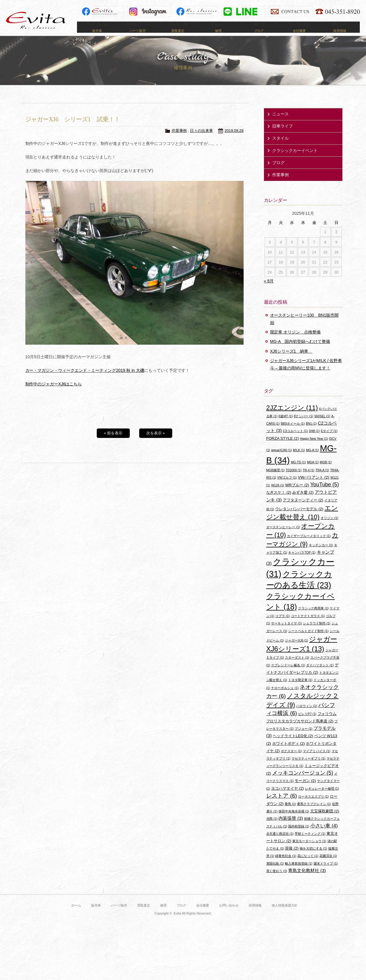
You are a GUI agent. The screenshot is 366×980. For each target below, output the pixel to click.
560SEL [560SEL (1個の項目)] (322, 425)
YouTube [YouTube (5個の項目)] (325, 493)
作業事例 (179, 139)
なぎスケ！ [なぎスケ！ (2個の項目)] (279, 501)
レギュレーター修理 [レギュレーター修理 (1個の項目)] (322, 797)
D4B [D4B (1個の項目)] (314, 440)
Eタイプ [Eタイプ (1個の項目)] (329, 440)
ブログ (278, 171)
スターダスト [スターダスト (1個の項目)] (297, 666)
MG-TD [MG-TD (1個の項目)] (298, 471)
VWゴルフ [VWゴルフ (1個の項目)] (287, 486)
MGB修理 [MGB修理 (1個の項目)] (275, 479)
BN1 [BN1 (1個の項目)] (311, 432)
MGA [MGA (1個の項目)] (313, 471)
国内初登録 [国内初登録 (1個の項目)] (299, 835)
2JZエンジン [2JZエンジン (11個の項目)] (292, 416)
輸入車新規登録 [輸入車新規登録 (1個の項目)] (299, 872)
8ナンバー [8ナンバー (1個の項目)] (303, 425)
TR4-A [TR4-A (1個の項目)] (322, 479)
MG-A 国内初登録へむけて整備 (300, 350)
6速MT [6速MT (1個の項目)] (285, 425)
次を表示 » (156, 442)
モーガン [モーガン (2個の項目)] (305, 790)
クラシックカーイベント (295, 159)
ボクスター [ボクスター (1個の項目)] (291, 760)
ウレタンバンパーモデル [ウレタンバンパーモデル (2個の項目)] (299, 517)
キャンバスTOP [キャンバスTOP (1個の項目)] (302, 561)
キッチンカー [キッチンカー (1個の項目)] (321, 554)
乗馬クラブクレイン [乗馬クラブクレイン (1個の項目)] (314, 812)
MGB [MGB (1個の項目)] (326, 471)
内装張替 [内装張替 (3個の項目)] (291, 827)
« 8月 (269, 290)
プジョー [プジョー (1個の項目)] (303, 737)
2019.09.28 (234, 139)
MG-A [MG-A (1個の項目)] (312, 459)
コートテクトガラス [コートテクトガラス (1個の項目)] (308, 624)
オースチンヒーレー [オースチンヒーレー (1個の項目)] (283, 536)
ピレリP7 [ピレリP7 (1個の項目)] (307, 722)
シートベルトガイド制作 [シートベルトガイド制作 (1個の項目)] (308, 639)
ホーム (76, 914)
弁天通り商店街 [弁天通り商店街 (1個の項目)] (280, 842)
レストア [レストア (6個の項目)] (282, 804)
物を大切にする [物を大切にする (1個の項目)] (313, 857)
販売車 (96, 914)
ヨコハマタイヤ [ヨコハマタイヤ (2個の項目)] (287, 797)
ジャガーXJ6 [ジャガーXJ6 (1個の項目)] (296, 649)
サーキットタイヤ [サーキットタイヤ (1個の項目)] (286, 632)
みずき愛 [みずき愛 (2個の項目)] (303, 501)
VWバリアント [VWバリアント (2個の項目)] (314, 486)
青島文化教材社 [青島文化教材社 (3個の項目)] (307, 879)
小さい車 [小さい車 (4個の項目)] (324, 834)
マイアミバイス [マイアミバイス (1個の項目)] (317, 760)
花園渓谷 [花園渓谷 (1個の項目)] (328, 865)
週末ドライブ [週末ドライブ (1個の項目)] (326, 872)
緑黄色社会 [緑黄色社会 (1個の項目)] (286, 865)
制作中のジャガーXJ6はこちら (54, 392)
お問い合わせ (229, 914)
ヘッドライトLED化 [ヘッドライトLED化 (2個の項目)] (293, 745)
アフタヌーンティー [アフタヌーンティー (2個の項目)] (303, 509)
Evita (36, 20)
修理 (163, 914)
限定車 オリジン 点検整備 (296, 341)
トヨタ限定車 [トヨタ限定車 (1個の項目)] (300, 688)
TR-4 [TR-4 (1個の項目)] (308, 479)
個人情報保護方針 (285, 914)
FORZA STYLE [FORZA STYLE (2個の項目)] (283, 447)
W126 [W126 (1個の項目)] (278, 494)
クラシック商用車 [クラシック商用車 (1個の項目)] (314, 617)
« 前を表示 (113, 442)
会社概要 (203, 914)
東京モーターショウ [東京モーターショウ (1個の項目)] (309, 850)
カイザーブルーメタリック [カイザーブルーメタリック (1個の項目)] (309, 545)
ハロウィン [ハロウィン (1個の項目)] (307, 714)
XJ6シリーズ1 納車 (291, 360)
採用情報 (255, 914)
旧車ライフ (283, 135)
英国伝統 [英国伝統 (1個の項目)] (275, 872)
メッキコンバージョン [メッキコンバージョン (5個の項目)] (303, 782)
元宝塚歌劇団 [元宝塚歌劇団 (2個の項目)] (325, 820)
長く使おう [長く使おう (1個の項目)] (277, 879)
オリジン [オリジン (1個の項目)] (329, 527)
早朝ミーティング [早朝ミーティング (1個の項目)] (310, 842)
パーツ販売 (119, 914)
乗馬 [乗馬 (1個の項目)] (290, 812)
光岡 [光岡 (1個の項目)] (272, 827)
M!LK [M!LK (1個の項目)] (299, 459)
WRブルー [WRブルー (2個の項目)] (297, 494)
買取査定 (144, 914)
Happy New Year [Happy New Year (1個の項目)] (314, 447)
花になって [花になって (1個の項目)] (308, 865)
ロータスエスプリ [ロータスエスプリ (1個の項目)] (314, 805)
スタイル (280, 147)
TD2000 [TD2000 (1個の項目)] (294, 479)
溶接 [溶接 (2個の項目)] (292, 857)
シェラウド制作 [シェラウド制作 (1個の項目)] (317, 632)
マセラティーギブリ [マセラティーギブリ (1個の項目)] (308, 767)
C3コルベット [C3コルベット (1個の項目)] (295, 440)
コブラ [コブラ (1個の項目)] (282, 624)
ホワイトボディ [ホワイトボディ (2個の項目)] (289, 752)
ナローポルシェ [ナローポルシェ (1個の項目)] (285, 696)
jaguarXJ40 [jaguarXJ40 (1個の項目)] (281, 459)
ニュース (280, 122)
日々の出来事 (201, 139)
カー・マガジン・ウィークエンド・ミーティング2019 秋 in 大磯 (85, 379)
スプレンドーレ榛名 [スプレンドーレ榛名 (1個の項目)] (288, 674)
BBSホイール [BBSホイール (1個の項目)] (293, 432)
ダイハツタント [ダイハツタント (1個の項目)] (320, 674)
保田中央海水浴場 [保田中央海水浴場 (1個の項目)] (294, 820)
